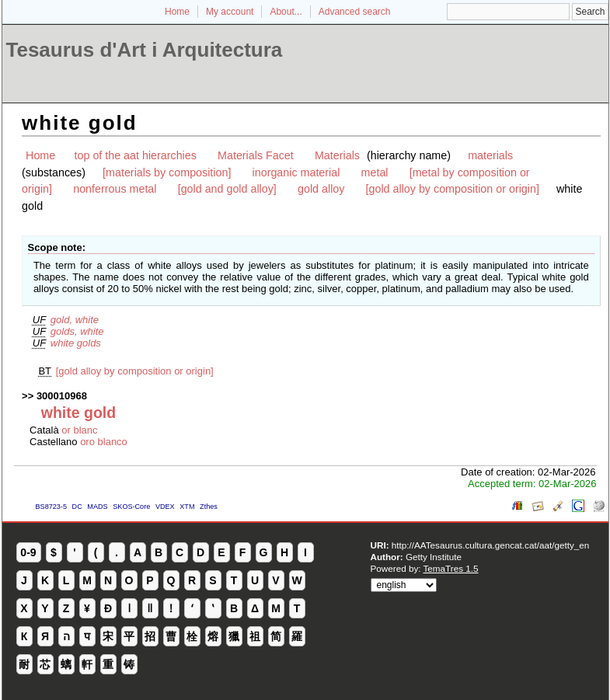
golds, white (77, 331)
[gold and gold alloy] (227, 189)
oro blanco (104, 442)
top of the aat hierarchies (136, 155)
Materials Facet (256, 155)
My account (230, 12)
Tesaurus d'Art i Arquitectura (145, 50)
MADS (97, 507)
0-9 (28, 552)
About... (286, 12)
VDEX (165, 507)
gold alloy (321, 189)
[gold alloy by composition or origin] (453, 189)
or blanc (79, 430)
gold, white (75, 320)
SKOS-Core (131, 507)
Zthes (209, 507)
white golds (76, 343)
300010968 (62, 396)
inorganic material (296, 172)
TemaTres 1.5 (451, 568)
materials (490, 155)
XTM (187, 507)
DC (77, 507)
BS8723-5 (51, 507)
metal (375, 172)
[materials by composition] (167, 172)
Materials (337, 155)
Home (177, 12)
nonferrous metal (115, 189)
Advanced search (355, 12)
